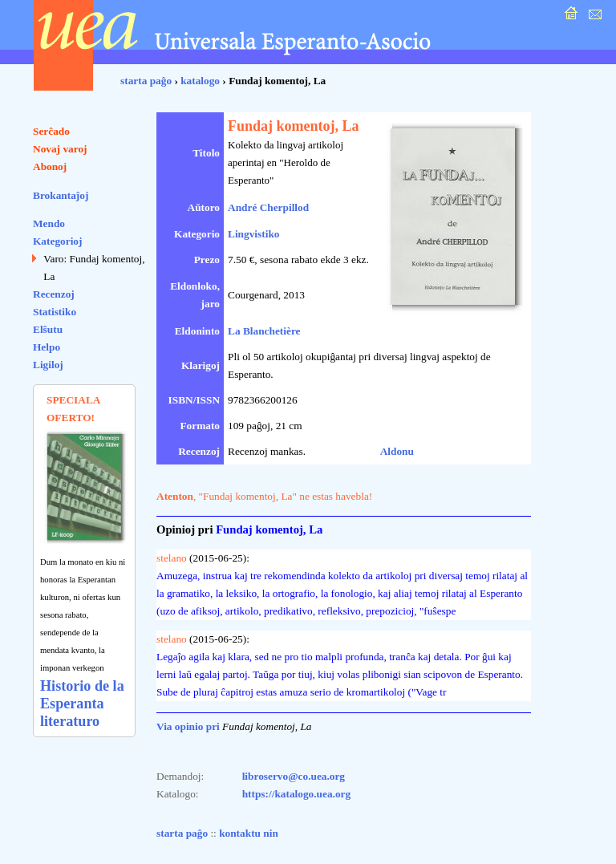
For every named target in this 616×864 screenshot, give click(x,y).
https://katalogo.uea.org (297, 794)
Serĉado (51, 131)
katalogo (200, 81)
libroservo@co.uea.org (294, 776)
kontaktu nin (249, 833)
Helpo (47, 347)
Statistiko (55, 312)
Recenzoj (54, 294)
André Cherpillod (268, 207)
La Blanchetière (264, 331)
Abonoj (50, 166)
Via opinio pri (188, 726)
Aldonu (397, 451)
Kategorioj (57, 241)
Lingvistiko (253, 234)
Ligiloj (48, 365)
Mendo (49, 223)
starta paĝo (146, 81)
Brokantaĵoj (61, 195)
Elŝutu (48, 329)
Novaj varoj (60, 149)
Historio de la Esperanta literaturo (82, 704)
